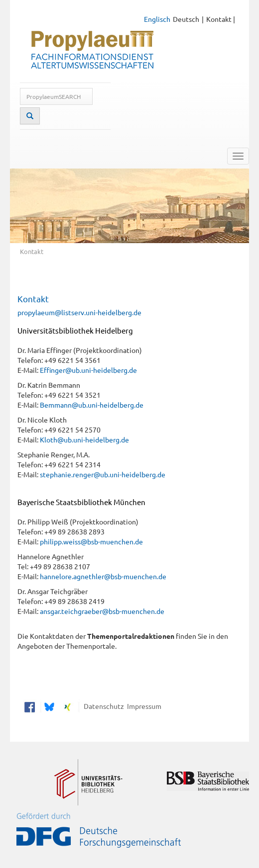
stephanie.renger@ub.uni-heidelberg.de (103, 474)
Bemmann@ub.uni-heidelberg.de (92, 405)
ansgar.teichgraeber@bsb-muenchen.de (102, 611)
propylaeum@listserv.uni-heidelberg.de (79, 312)
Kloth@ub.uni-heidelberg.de (84, 439)
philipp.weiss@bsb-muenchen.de (91, 541)
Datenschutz (102, 706)
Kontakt (219, 19)
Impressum (143, 706)
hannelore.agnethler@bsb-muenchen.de (103, 576)
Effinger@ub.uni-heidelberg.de (88, 370)
